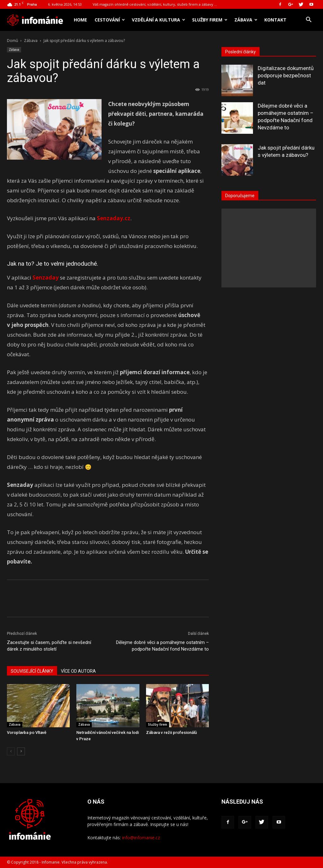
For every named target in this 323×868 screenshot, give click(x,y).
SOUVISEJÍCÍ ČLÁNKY (32, 671)
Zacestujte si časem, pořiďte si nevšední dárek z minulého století (49, 646)
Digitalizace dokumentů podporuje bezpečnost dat (286, 75)
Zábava (246, 20)
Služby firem (210, 20)
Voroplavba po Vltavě (27, 732)
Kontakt (275, 20)
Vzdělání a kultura (159, 20)
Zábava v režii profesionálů (171, 732)
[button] (308, 20)
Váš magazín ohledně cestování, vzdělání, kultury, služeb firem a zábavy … (155, 4)
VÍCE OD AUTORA (78, 671)
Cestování (110, 20)
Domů (12, 41)
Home (80, 20)
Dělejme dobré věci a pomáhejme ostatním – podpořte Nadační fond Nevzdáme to (162, 646)
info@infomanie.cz (141, 838)
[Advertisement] (269, 248)
